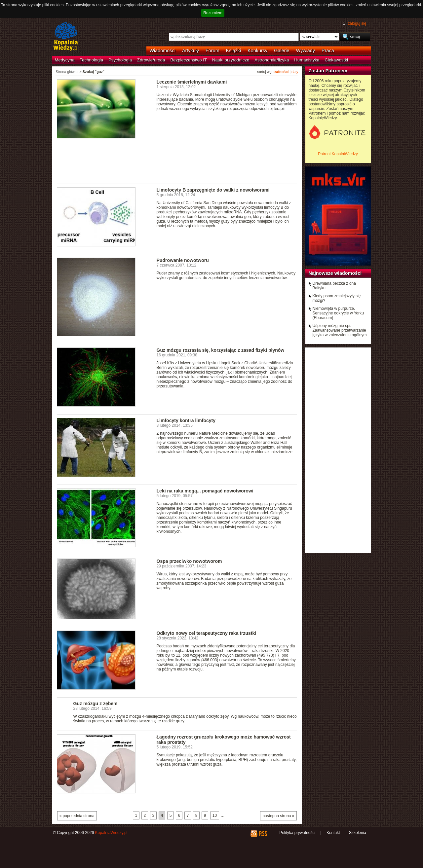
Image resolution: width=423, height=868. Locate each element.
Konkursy (257, 51)
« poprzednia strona (77, 816)
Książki (234, 51)
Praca (328, 51)
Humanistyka (307, 60)
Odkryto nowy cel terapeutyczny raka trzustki (207, 633)
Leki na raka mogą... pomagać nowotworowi (205, 491)
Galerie (282, 51)
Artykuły (191, 51)
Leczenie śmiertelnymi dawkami (192, 82)
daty (295, 72)
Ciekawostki (336, 60)
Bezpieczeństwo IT (189, 60)
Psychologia (120, 60)
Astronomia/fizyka (272, 60)
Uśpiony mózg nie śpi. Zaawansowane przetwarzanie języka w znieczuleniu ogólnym (340, 330)
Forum (212, 51)
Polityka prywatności (297, 833)
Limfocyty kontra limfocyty (186, 420)
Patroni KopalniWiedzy (338, 154)
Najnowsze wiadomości (335, 273)
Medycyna (65, 60)
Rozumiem (213, 13)
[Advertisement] (177, 164)
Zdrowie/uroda (151, 60)
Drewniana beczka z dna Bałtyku (334, 286)
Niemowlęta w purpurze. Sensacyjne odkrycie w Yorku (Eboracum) (338, 313)
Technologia (92, 60)
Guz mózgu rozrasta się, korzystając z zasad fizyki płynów (221, 350)
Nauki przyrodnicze (231, 60)
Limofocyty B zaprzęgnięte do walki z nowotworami (213, 190)
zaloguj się (357, 23)
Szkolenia (358, 833)
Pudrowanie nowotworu (183, 260)
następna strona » (278, 816)
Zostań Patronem (328, 71)
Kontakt (333, 833)
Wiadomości (163, 51)
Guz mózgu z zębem (96, 704)
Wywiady (306, 51)
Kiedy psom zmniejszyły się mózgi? (337, 298)
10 (215, 815)
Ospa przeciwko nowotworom (189, 561)
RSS (263, 834)
